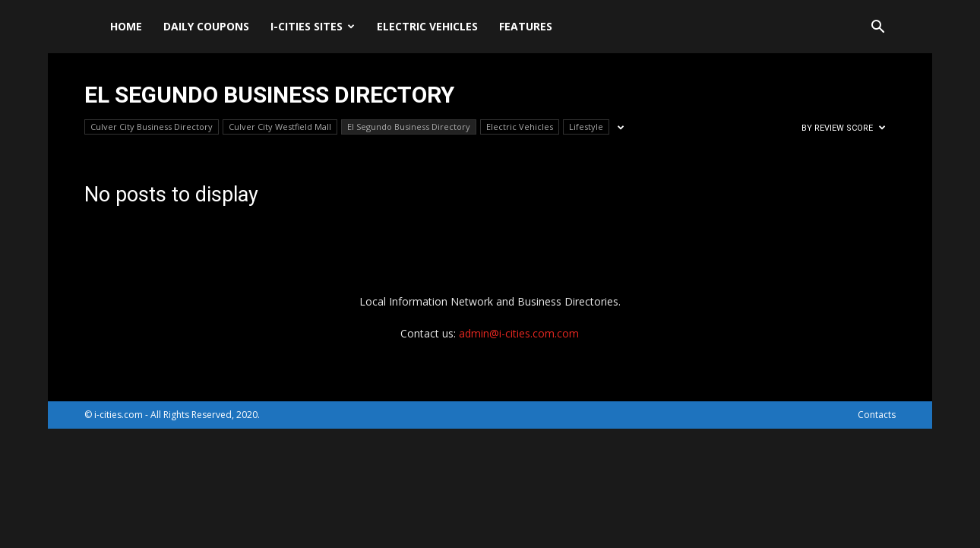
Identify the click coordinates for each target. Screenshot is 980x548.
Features (526, 26)
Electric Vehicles (427, 26)
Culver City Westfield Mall (280, 127)
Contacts (877, 415)
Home (126, 26)
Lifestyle (586, 127)
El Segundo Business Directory (409, 127)
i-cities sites (313, 26)
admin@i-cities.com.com (519, 333)
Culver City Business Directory (152, 127)
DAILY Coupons (206, 26)
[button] (877, 29)
